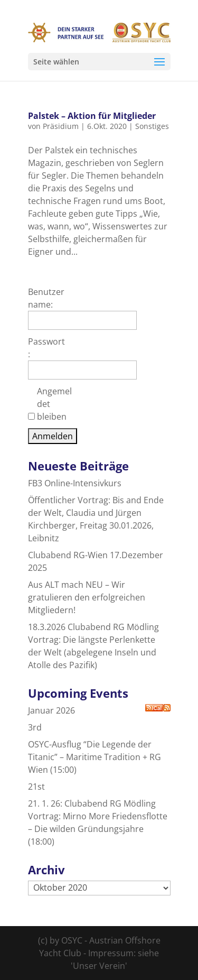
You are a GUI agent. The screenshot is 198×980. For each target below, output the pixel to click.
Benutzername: (46, 298)
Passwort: (46, 348)
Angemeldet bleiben (54, 404)
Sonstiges (152, 126)
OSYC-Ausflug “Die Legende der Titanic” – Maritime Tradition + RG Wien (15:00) (95, 757)
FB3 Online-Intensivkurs (75, 483)
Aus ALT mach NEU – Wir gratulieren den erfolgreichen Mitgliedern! (87, 597)
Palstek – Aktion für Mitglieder (92, 116)
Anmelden (53, 436)
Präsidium (61, 126)
